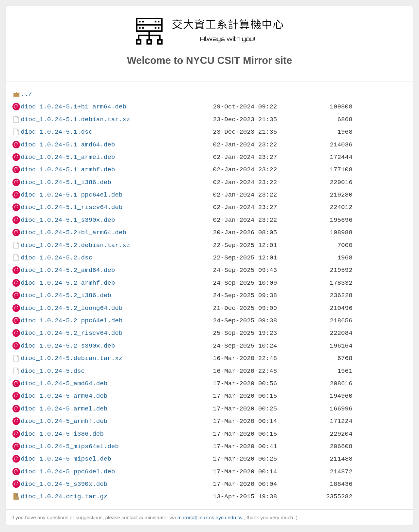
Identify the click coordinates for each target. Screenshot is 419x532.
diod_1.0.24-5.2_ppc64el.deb (72, 321)
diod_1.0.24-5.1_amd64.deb (68, 145)
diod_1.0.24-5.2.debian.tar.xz (75, 245)
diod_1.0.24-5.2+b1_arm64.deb (73, 232)
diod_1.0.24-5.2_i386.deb (66, 295)
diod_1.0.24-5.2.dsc (56, 258)
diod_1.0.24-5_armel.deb (64, 409)
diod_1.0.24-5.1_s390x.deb (68, 220)
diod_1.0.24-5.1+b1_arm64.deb (73, 107)
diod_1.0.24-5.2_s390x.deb (68, 346)
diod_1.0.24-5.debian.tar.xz (72, 358)
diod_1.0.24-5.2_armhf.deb (68, 283)
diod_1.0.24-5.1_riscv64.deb (72, 207)
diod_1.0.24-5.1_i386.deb (66, 182)
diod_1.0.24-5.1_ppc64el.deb (72, 195)
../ (26, 94)
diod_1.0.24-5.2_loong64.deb (72, 308)
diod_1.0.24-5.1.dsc (56, 132)
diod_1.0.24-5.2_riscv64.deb (72, 333)
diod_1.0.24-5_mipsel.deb (66, 459)
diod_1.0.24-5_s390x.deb (64, 484)
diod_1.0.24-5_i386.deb (62, 434)
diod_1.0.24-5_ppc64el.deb (68, 472)
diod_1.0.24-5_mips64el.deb (70, 446)
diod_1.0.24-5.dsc (53, 371)
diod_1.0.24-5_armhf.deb (64, 421)
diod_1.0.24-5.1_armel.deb (68, 157)
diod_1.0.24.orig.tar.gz (64, 496)
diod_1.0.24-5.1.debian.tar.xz (75, 119)
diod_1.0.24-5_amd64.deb (64, 383)
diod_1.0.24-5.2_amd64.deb (68, 270)
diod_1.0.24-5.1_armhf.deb (68, 170)
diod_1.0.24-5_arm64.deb (64, 396)
